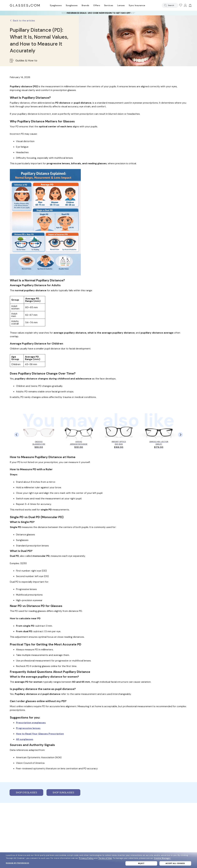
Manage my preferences (18, 863)
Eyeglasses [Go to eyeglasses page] (56, 5)
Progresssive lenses (28, 728)
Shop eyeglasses (26, 792)
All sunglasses (25, 739)
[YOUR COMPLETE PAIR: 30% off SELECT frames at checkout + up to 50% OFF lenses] (98, 13)
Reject (141, 863)
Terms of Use (105, 858)
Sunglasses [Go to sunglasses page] (72, 5)
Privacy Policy (86, 858)
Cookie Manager (162, 858)
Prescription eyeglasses (31, 723)
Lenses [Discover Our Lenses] (121, 5)
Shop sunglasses (63, 792)
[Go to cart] (190, 5)
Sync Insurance (137, 5)
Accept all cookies (175, 863)
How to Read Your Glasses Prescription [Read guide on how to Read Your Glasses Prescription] (40, 734)
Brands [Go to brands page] (85, 5)
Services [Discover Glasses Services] (109, 5)
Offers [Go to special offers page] (97, 5)
